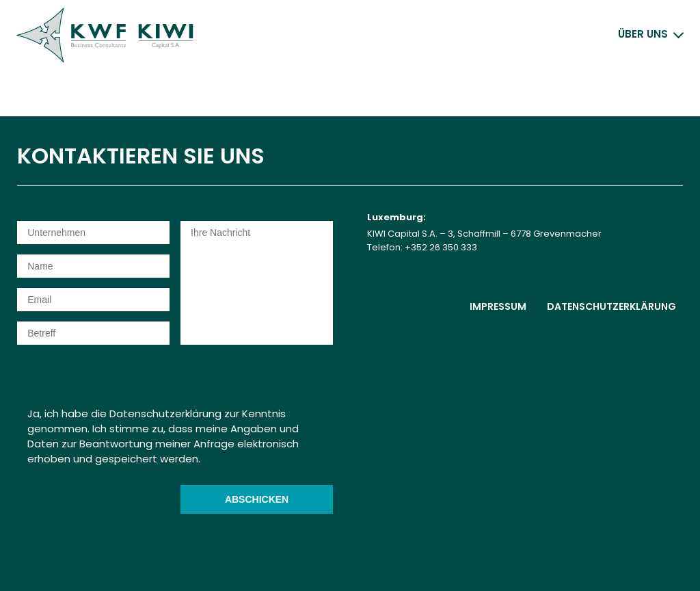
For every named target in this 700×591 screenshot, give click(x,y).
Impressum (498, 306)
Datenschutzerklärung (611, 306)
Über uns (643, 34)
